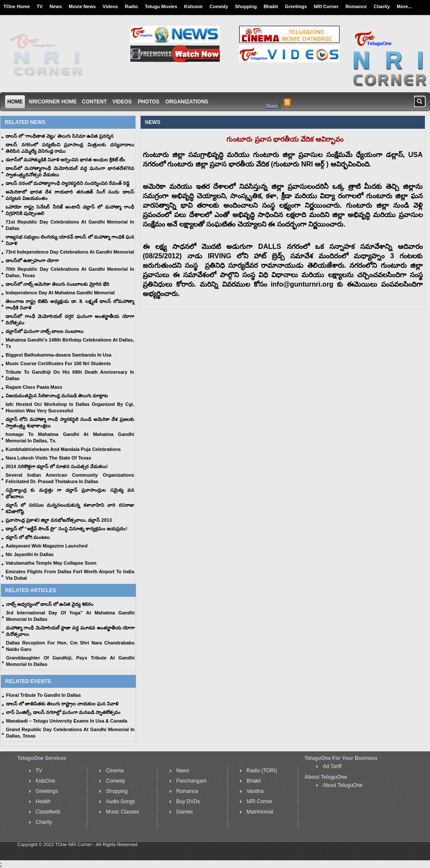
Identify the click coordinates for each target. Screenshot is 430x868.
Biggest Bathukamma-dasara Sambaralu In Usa (59, 355)
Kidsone (193, 6)
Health (43, 801)
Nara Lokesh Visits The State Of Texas (48, 458)
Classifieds (48, 812)
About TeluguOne (343, 785)
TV (40, 6)
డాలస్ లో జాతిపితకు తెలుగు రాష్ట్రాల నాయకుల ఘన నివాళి (62, 704)
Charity (382, 6)
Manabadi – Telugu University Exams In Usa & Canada (67, 721)
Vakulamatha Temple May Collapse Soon (51, 563)
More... (404, 6)
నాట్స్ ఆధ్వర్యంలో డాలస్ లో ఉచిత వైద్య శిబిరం (50, 604)
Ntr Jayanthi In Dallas (30, 554)
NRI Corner (326, 6)
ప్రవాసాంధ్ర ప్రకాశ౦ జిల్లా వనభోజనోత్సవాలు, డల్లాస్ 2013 (59, 520)
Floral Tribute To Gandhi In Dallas (44, 695)
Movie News (82, 6)
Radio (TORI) (262, 771)
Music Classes (122, 812)
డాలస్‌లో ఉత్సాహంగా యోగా (32, 260)
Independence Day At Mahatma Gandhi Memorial (60, 293)
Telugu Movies (161, 6)
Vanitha (255, 791)
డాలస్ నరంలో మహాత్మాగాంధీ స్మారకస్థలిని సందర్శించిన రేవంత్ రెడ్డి (68, 183)
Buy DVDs (188, 801)
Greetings (296, 6)
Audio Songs (120, 801)
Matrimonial (260, 812)
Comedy (219, 6)
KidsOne (45, 781)
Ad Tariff (332, 766)
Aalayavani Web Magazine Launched (47, 546)
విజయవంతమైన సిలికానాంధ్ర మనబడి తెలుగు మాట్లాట (57, 396)
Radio (131, 6)
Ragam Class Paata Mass (34, 387)
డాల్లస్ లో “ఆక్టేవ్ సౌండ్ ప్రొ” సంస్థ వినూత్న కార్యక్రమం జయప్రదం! (66, 529)
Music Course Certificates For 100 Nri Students (58, 363)
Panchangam (191, 781)
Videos (110, 6)
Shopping (246, 6)
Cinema (115, 771)
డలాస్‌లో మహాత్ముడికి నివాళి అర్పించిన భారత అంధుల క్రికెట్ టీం (65, 160)
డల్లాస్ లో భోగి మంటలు (28, 537)
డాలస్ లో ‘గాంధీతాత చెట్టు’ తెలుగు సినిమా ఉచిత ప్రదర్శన (60, 136)
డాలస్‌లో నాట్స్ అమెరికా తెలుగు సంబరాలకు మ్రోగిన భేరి (57, 284)
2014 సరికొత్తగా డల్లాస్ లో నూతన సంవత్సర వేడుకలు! (57, 466)
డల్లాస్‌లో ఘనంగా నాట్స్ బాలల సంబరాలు (45, 331)
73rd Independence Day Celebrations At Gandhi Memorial (70, 252)
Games (185, 812)
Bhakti (271, 6)
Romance (356, 6)
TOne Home (17, 6)
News (56, 6)
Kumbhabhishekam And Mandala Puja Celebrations (63, 449)
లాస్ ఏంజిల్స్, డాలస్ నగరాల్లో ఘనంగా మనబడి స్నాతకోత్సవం (63, 712)
